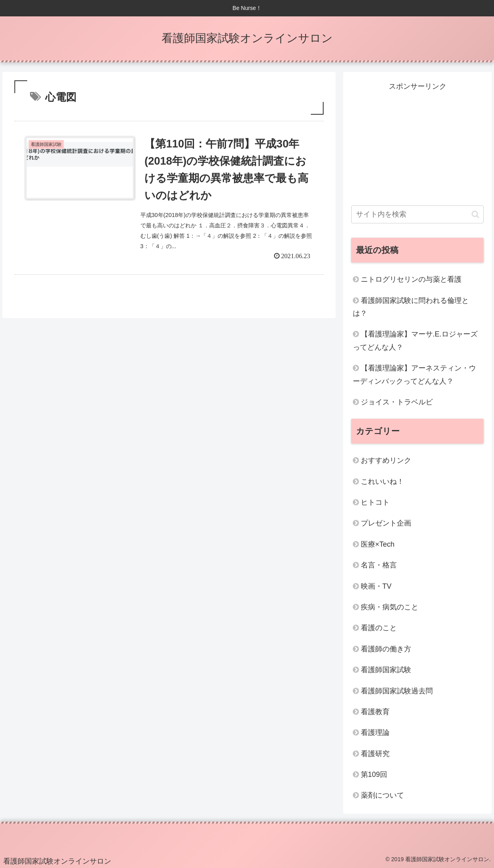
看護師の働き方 (386, 649)
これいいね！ (382, 482)
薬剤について (382, 795)
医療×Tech (378, 544)
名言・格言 (379, 565)
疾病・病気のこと (390, 607)
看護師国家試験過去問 (397, 691)
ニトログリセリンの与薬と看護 (411, 279)
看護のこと (379, 628)
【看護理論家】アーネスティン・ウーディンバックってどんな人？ (414, 374)
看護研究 (375, 754)
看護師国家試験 (386, 670)
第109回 (374, 774)
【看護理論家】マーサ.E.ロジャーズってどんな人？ (415, 340)
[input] (417, 214)
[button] (475, 214)
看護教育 (375, 712)
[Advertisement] (417, 143)
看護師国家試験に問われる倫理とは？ (411, 307)
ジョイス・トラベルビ (397, 402)
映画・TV (376, 586)
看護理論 (375, 733)
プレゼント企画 (386, 523)
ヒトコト (375, 502)
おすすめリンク (386, 460)
